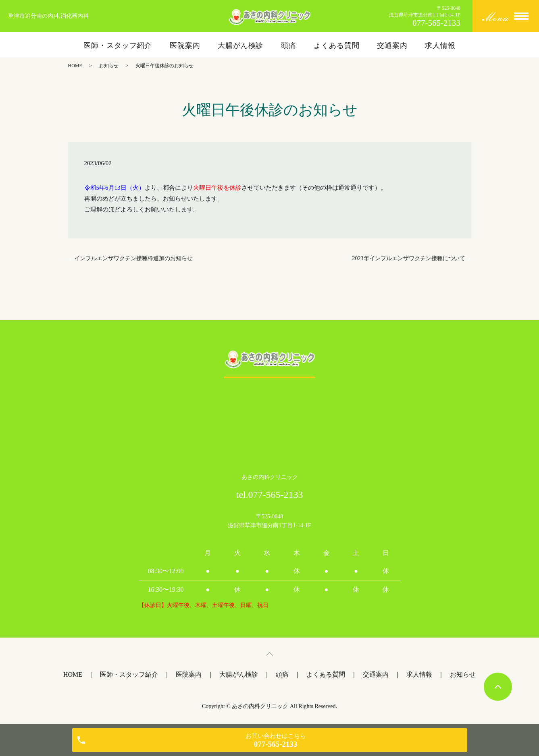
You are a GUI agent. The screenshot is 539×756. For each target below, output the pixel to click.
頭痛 (289, 46)
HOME (75, 66)
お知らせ (109, 66)
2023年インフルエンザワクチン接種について (409, 258)
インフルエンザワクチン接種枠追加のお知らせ (133, 258)
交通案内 (392, 46)
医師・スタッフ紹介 (118, 46)
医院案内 (185, 46)
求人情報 (440, 46)
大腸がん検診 (240, 46)
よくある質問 (336, 46)
